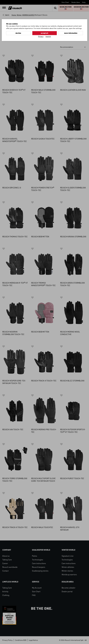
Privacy (41, 36)
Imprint (48, 36)
